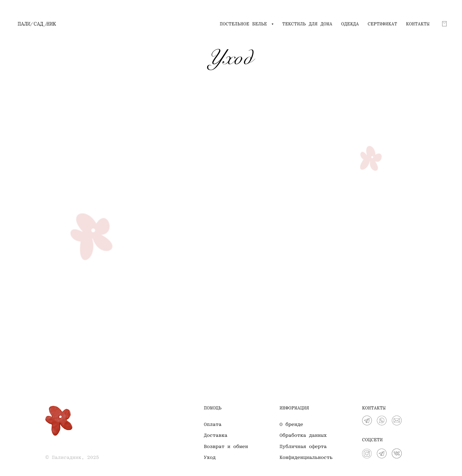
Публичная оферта (303, 447)
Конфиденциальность (306, 457)
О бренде (291, 424)
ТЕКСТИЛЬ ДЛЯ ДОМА (307, 24)
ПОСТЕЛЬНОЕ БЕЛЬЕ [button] (245, 24)
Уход (210, 457)
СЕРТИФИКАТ (382, 24)
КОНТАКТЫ (418, 24)
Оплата (213, 424)
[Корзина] (444, 24)
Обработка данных (303, 435)
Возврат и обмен (226, 447)
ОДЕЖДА (350, 24)
